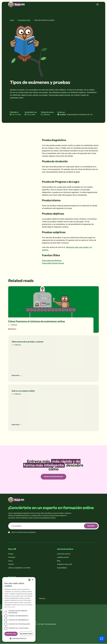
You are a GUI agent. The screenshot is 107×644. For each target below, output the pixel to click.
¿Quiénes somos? (63, 557)
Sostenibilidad (62, 568)
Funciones (12, 557)
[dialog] (19, 609)
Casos (10, 561)
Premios (11, 564)
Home (12, 20)
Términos (42, 599)
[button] (19, 638)
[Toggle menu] (97, 10)
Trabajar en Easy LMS (64, 564)
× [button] (32, 580)
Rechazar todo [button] (26, 634)
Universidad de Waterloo (52, 261)
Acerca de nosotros (64, 554)
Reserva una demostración (53, 477)
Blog (59, 561)
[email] (53, 526)
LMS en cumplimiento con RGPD (19, 568)
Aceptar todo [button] (11, 634)
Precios (11, 554)
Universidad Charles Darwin (53, 263)
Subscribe (91, 526)
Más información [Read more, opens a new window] (10, 607)
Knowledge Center (24, 20)
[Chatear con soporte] (102, 639)
